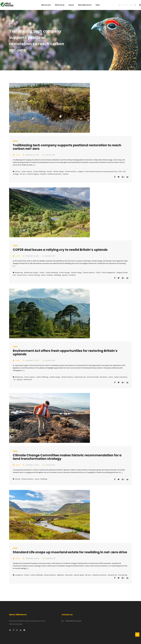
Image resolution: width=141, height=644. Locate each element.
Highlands (60, 575)
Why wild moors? (85, 5)
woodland (72, 275)
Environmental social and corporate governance (101, 171)
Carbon (17, 171)
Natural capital (79, 575)
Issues (71, 5)
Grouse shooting (34, 275)
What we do (60, 5)
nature (43, 275)
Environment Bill (93, 377)
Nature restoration (121, 377)
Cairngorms (19, 575)
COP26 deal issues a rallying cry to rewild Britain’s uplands (60, 250)
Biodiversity (19, 272)
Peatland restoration (55, 174)
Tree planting (123, 575)
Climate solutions (71, 171)
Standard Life (112, 575)
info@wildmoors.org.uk (73, 621)
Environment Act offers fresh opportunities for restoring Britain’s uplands (65, 353)
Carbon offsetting (39, 171)
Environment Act (80, 377)
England (81, 171)
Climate (49, 171)
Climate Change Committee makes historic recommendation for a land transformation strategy (67, 457)
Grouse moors (22, 275)
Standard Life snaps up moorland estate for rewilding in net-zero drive (70, 552)
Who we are (46, 5)
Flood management (108, 272)
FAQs (98, 5)
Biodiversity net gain (31, 272)
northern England (33, 174)
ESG (120, 171)
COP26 (98, 272)
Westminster (28, 379)
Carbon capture (27, 171)
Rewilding (57, 275)
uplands (66, 174)
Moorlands (103, 377)
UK (14, 379)
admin (18, 155)
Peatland (43, 174)
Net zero (23, 174)
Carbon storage (64, 272)
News (15, 141)
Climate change (58, 171)
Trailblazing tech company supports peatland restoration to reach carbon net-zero (67, 147)
